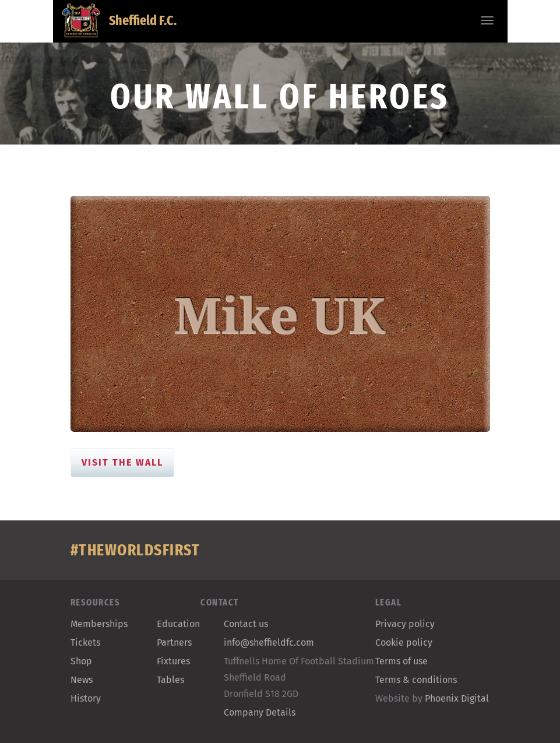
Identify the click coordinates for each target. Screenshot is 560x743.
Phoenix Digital (457, 698)
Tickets (85, 642)
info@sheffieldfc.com (269, 642)
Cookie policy (404, 642)
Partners (174, 642)
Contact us (246, 624)
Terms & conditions (416, 680)
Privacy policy (405, 624)
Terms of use (401, 661)
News (82, 680)
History (86, 698)
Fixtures (173, 661)
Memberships (99, 624)
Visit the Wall (122, 462)
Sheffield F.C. (119, 20)
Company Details (260, 712)
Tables (170, 680)
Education (178, 624)
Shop (81, 661)
